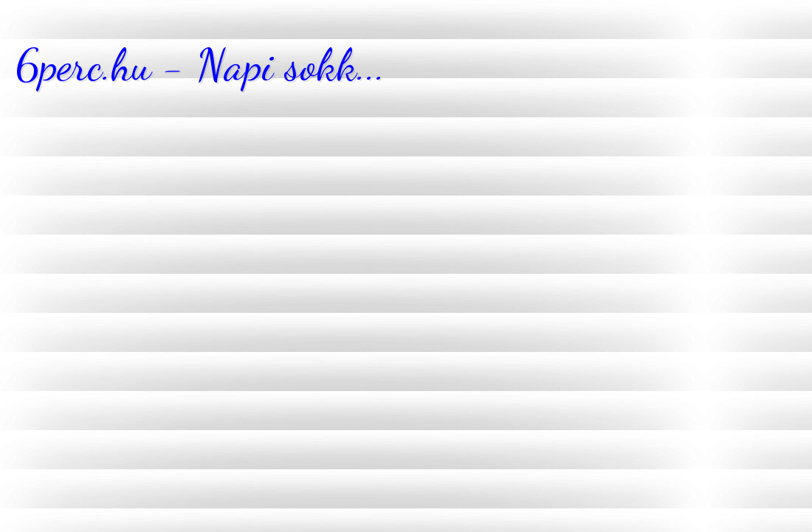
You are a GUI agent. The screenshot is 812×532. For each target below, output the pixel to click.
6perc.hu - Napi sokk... (200, 65)
